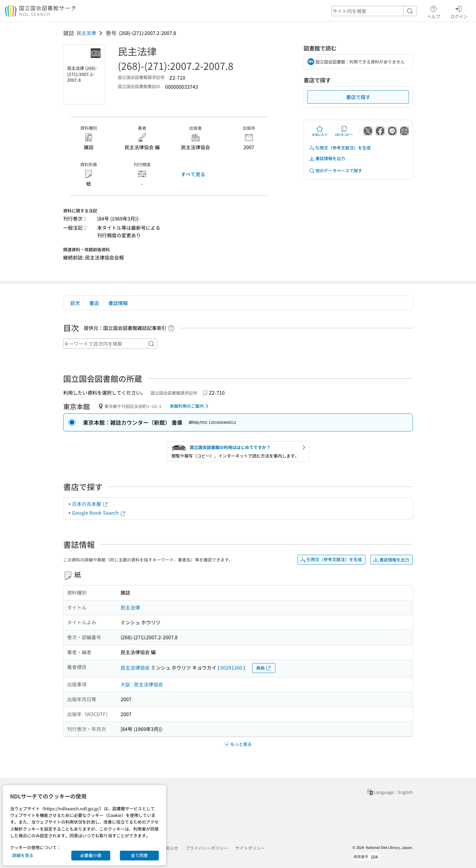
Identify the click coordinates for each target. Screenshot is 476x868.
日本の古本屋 (90, 504)
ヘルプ (433, 11)
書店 (94, 303)
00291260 (231, 667)
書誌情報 (118, 303)
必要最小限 (91, 855)
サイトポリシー (250, 848)
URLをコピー (344, 131)
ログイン (459, 11)
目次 (75, 303)
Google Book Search (99, 513)
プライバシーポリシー (207, 848)
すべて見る (193, 174)
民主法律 (86, 33)
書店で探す (358, 97)
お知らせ (170, 848)
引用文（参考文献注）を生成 (340, 148)
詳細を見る (23, 855)
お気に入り (320, 131)
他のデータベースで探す (335, 171)
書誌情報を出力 (327, 158)
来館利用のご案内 (190, 406)
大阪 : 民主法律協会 (142, 684)
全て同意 (139, 855)
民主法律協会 (135, 667)
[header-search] (374, 11)
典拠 (264, 668)
